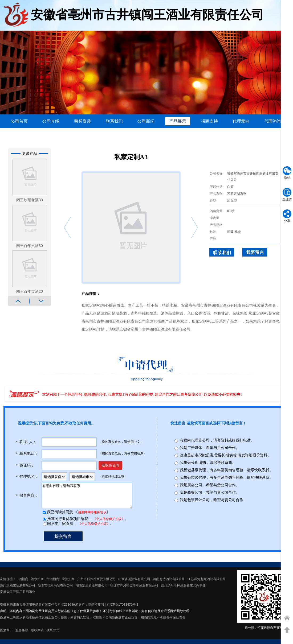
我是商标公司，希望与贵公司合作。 (210, 492)
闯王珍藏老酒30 (30, 200)
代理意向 (241, 121)
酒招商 (23, 584)
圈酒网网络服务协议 (92, 517)
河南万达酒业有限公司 (169, 584)
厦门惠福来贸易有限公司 (18, 590)
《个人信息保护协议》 (108, 524)
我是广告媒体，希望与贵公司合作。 (210, 448)
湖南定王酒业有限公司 (92, 590)
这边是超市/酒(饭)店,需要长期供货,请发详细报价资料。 (225, 455)
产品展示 (178, 121)
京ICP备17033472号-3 (123, 609)
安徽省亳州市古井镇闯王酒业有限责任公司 (30, 609)
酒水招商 (37, 584)
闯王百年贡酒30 (30, 246)
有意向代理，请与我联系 (92, 498)
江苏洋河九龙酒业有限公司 (207, 584)
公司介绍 (51, 121)
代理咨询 (273, 121)
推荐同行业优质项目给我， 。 (87, 523)
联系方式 (53, 635)
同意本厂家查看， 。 (80, 528)
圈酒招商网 (96, 609)
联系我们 (114, 121)
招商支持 (209, 121)
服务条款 (22, 635)
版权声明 (37, 635)
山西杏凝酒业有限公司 (134, 584)
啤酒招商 (68, 584)
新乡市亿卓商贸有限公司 (55, 590)
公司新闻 (146, 121)
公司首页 (19, 121)
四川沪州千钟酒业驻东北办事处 (183, 590)
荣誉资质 (83, 121)
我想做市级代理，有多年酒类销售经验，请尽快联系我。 (226, 477)
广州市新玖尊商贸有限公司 (96, 584)
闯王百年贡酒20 (30, 291)
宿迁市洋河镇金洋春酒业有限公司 (134, 590)
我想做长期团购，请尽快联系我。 (208, 463)
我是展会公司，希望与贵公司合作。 (210, 485)
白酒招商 (53, 584)
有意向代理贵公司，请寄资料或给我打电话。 (217, 440)
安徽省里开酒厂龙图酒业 (18, 597)
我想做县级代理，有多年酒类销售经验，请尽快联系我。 (226, 470)
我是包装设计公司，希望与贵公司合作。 (213, 500)
